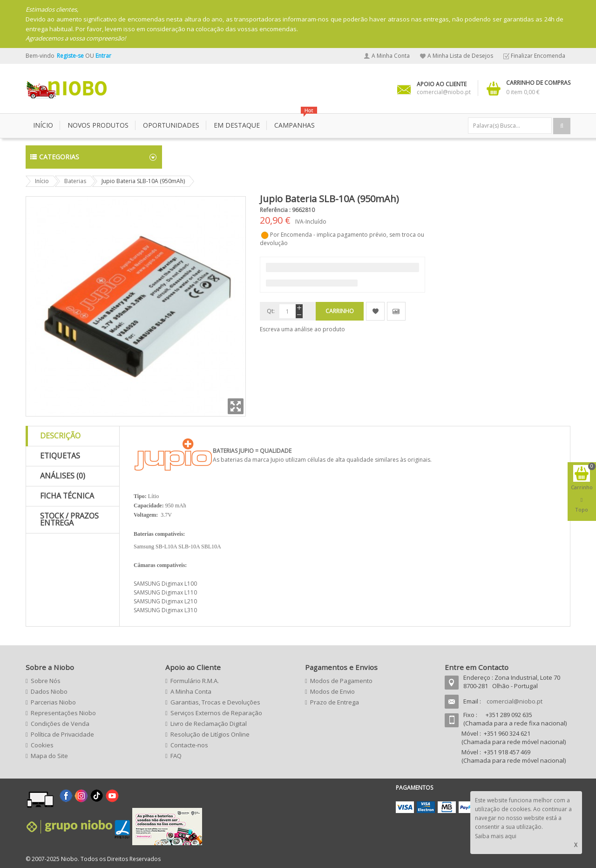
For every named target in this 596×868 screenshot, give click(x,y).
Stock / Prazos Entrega (69, 519)
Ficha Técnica (67, 496)
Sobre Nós (46, 681)
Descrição (60, 436)
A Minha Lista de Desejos (460, 56)
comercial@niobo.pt (515, 701)
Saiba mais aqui (496, 836)
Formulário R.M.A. (195, 681)
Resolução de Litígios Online (210, 734)
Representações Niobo (63, 713)
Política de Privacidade (62, 734)
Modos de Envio (332, 691)
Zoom (236, 406)
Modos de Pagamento (341, 681)
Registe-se (71, 56)
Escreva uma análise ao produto (302, 329)
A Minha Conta (391, 56)
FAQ (176, 756)
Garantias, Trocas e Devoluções (215, 702)
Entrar (103, 56)
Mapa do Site (49, 756)
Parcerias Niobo (53, 702)
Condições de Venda (60, 724)
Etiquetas (60, 456)
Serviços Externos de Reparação (216, 713)
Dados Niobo (49, 691)
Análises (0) (63, 476)
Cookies (42, 745)
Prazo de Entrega (335, 702)
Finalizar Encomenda (538, 56)
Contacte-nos (189, 745)
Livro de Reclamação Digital (209, 724)
